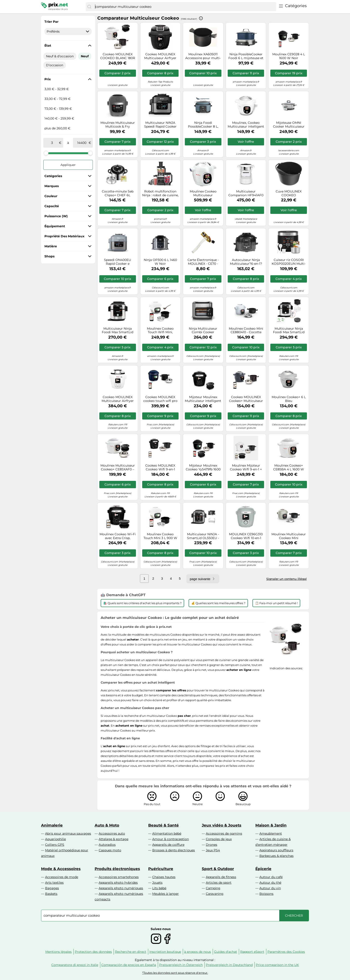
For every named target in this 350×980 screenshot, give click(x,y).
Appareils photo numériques (121, 888)
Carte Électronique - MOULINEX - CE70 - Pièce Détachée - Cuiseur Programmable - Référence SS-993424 (203, 262)
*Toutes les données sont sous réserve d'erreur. (175, 973)
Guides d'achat (226, 952)
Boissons (266, 894)
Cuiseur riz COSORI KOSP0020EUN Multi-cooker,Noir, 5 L (289, 262)
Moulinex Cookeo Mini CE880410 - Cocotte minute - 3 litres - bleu (246, 331)
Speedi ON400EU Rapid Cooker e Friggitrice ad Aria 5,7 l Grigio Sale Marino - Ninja (118, 262)
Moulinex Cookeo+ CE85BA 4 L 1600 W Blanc (289, 467)
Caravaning (215, 894)
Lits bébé (159, 888)
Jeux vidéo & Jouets (222, 825)
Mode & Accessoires (61, 869)
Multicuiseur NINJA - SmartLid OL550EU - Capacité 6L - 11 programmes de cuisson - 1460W (203, 536)
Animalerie (52, 825)
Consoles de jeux (219, 839)
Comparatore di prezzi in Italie (75, 965)
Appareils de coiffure (168, 845)
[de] (52, 143)
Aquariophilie (55, 839)
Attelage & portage (114, 839)
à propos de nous (198, 952)
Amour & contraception (171, 839)
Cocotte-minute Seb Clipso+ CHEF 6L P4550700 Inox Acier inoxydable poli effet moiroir (118, 193)
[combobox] (184, 7)
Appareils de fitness (221, 877)
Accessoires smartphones (119, 877)
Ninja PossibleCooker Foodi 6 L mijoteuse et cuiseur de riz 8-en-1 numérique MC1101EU (246, 56)
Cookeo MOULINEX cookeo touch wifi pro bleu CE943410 (160, 399)
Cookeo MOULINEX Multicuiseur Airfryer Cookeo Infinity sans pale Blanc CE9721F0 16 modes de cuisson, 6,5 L (118, 399)
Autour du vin (270, 888)
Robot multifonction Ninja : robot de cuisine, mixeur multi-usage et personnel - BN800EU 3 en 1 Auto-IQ (160, 193)
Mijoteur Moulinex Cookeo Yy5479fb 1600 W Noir (203, 467)
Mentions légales (58, 952)
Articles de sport (219, 883)
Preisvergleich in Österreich (181, 965)
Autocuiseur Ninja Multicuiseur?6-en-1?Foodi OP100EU (246, 262)
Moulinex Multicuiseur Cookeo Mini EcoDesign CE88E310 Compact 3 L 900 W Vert (289, 536)
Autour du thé (270, 883)
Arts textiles (54, 883)
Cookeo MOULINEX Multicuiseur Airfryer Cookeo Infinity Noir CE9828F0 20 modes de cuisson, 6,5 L (160, 56)
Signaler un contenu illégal (286, 579)
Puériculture (161, 869)
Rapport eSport (252, 952)
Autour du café (271, 877)
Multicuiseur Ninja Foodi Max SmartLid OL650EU (118, 331)
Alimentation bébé (167, 833)
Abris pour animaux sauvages (68, 833)
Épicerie (263, 869)
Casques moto (110, 850)
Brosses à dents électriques (174, 850)
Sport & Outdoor (218, 869)
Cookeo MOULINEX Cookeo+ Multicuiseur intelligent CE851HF (246, 399)
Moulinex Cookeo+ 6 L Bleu (289, 399)
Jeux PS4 (213, 850)
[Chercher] (89, 7)
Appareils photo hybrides (118, 883)
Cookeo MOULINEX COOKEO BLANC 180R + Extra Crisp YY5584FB (118, 56)
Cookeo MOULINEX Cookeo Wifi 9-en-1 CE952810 (160, 467)
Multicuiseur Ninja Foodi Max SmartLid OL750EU (289, 331)
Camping (213, 888)
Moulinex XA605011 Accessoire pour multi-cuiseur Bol (203, 56)
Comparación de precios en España (129, 965)
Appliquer (68, 165)
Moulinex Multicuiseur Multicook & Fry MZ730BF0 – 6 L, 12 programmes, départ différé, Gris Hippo (118, 125)
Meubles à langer (166, 894)
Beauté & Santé (164, 825)
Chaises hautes (164, 877)
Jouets (157, 883)
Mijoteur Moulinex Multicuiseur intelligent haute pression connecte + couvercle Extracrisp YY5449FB (203, 399)
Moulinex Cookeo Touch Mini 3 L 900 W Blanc (160, 536)
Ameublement (271, 833)
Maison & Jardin (271, 825)
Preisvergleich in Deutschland (229, 965)
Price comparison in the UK (277, 965)
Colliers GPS (55, 845)
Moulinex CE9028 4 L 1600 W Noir (289, 56)
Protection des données (93, 952)
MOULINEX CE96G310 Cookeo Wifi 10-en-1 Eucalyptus (246, 536)
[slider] (46, 153)
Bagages (52, 888)
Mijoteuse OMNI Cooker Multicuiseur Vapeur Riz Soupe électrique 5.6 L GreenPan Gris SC (289, 125)
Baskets (51, 894)
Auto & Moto (107, 825)
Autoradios (107, 845)
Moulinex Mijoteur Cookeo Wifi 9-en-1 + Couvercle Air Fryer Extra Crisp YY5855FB (246, 467)
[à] (82, 143)
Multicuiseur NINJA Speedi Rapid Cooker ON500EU (160, 125)
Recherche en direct (131, 952)
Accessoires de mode (62, 877)
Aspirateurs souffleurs (276, 850)
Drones (211, 845)
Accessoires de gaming (224, 833)
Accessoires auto (112, 833)
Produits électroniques (117, 869)
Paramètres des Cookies (286, 952)
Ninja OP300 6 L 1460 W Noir (160, 262)
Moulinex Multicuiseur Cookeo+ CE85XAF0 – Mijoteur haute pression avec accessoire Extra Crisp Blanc (118, 467)
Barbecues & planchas (276, 856)
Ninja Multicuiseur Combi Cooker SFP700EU (203, 331)
